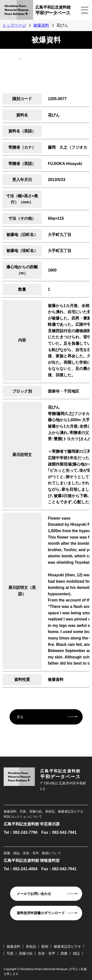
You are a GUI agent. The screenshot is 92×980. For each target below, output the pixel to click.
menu (85, 13)
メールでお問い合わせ (34, 894)
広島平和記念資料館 (58, 11)
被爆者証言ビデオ (67, 946)
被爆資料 (41, 25)
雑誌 (76, 953)
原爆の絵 (26, 953)
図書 (64, 953)
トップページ (14, 25)
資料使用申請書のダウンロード (41, 913)
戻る (20, 717)
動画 (45, 946)
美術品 (31, 946)
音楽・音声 (47, 953)
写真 (10, 953)
